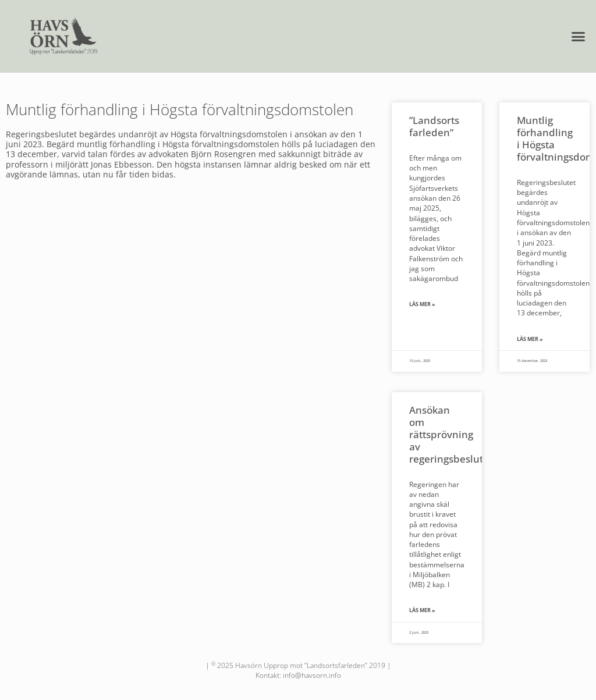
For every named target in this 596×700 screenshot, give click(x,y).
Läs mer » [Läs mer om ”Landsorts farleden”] (422, 304)
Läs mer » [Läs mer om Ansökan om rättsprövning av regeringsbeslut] (422, 610)
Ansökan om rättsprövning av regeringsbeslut (446, 434)
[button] (579, 37)
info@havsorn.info (312, 675)
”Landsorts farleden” (434, 126)
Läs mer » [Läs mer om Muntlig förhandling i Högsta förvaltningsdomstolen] (530, 339)
